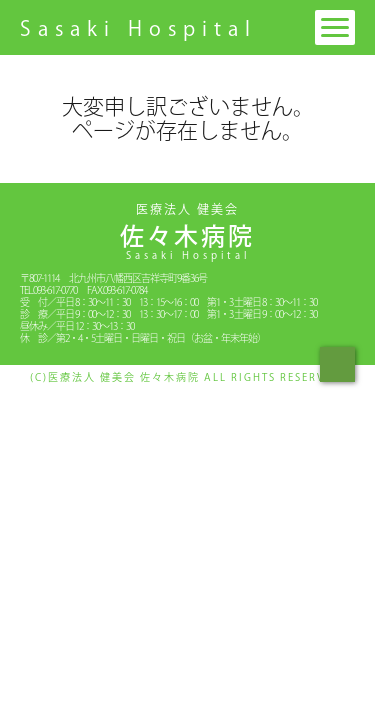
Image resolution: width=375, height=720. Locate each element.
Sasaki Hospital (138, 28)
